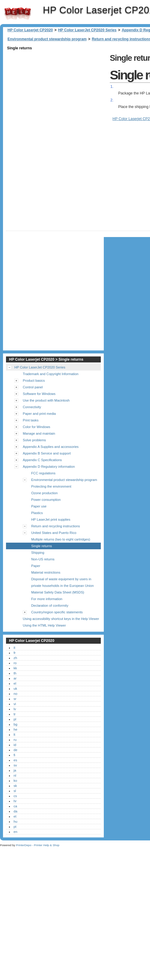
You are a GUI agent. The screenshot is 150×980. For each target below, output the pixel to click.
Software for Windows (39, 400)
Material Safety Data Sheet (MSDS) (58, 599)
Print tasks (31, 427)
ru (15, 746)
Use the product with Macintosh (46, 407)
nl (15, 782)
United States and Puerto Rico (54, 539)
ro (15, 670)
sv (15, 772)
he (15, 736)
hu (15, 828)
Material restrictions (46, 579)
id (15, 751)
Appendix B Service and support (47, 460)
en (15, 838)
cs (15, 803)
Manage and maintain (39, 440)
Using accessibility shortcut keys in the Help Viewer (61, 625)
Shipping (38, 559)
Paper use (39, 513)
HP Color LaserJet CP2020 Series (87, 30)
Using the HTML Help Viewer (44, 632)
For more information (47, 606)
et (15, 823)
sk (15, 792)
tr (15, 721)
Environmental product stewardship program (47, 39)
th (15, 680)
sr (15, 705)
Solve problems (34, 447)
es (15, 767)
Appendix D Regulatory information (49, 473)
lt (14, 741)
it (14, 654)
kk (15, 675)
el (15, 690)
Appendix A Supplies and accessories (51, 453)
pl (15, 726)
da (15, 818)
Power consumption (46, 506)
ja (15, 777)
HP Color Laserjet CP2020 (18, 14)
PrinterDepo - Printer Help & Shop (38, 852)
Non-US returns (43, 566)
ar (15, 685)
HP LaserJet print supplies (51, 526)
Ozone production (44, 500)
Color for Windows (36, 433)
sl (15, 797)
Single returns (42, 553)
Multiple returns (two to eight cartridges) (61, 546)
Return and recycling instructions (55, 533)
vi (15, 710)
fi (14, 762)
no (15, 700)
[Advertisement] (59, 108)
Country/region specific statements (57, 619)
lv (15, 716)
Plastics (37, 519)
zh (15, 664)
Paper (36, 572)
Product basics (34, 387)
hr (15, 808)
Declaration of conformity (50, 612)
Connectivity (32, 414)
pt (15, 833)
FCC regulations (43, 480)
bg (15, 731)
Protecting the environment (51, 493)
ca (15, 813)
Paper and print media (39, 420)
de (15, 757)
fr (15, 659)
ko (15, 787)
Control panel (33, 394)
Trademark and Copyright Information (51, 381)
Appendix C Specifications (42, 467)
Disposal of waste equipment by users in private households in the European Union (62, 589)
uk (15, 695)
